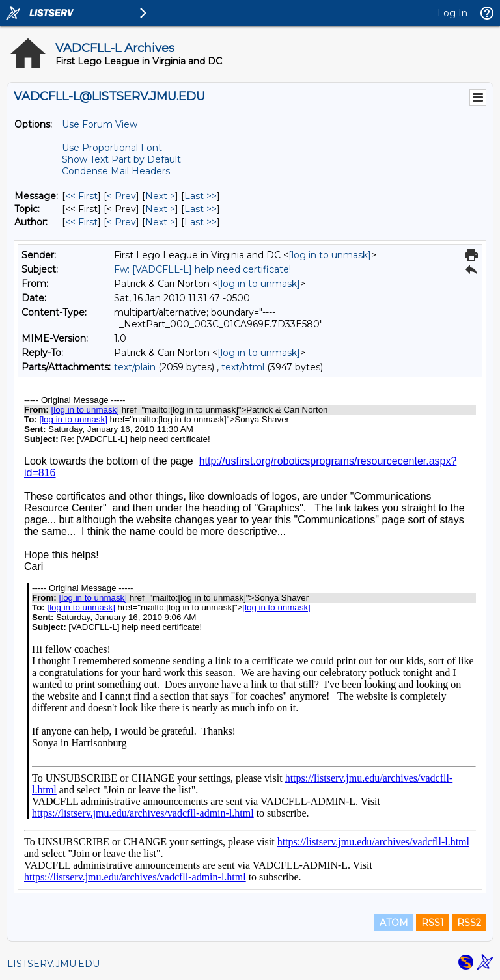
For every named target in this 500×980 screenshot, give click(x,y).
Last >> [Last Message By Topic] (201, 209)
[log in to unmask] (330, 255)
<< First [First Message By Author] (81, 222)
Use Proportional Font (112, 148)
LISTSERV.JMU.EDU (53, 964)
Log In (452, 13)
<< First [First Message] (81, 196)
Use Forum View (100, 124)
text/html (243, 367)
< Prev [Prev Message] (121, 196)
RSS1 (433, 923)
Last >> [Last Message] (201, 196)
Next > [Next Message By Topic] (160, 209)
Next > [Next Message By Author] (160, 222)
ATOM (394, 923)
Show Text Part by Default (121, 159)
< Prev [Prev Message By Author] (121, 222)
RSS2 (469, 923)
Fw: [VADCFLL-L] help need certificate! (202, 269)
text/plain (135, 367)
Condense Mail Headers (116, 171)
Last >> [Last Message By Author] (201, 222)
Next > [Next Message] (160, 196)
